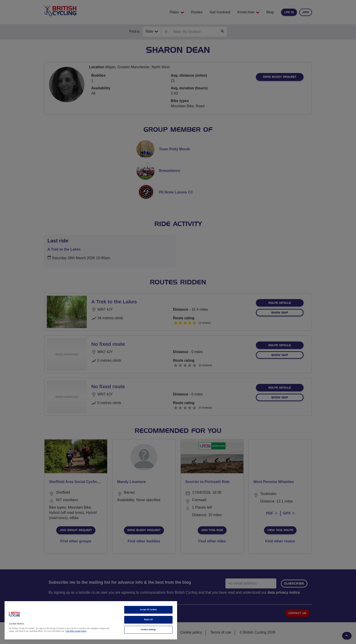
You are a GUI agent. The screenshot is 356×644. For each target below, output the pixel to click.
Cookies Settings (148, 630)
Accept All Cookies (148, 610)
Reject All (148, 620)
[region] (91, 620)
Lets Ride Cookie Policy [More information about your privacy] (76, 631)
